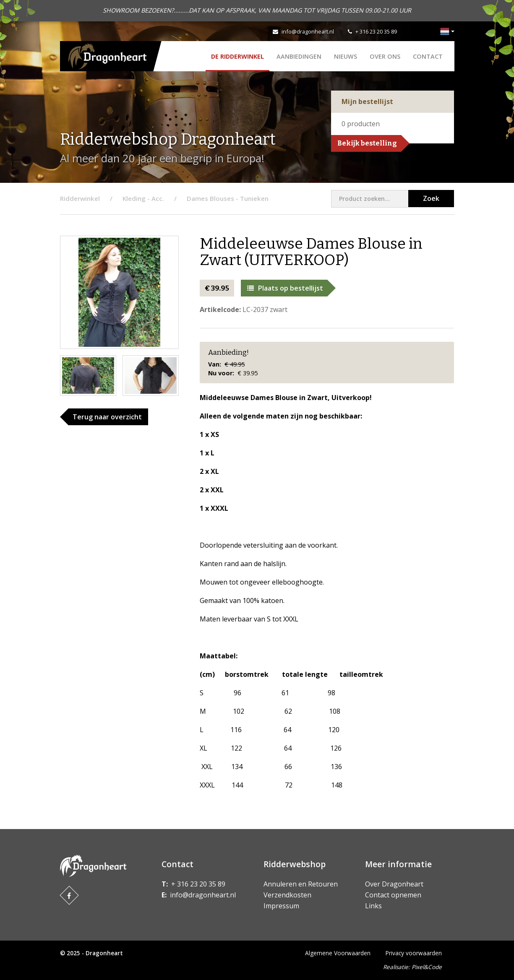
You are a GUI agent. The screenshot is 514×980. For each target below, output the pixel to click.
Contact (428, 56)
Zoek (431, 198)
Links (373, 906)
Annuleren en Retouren (301, 884)
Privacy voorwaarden (414, 953)
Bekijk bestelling (367, 143)
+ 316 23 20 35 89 (376, 31)
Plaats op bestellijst (285, 288)
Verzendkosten (287, 895)
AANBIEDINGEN (299, 56)
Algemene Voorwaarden (338, 953)
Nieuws (346, 56)
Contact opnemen (393, 895)
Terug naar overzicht (107, 417)
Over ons (385, 56)
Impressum (281, 906)
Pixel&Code (427, 967)
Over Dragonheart (394, 884)
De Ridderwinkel (237, 56)
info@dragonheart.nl (308, 31)
